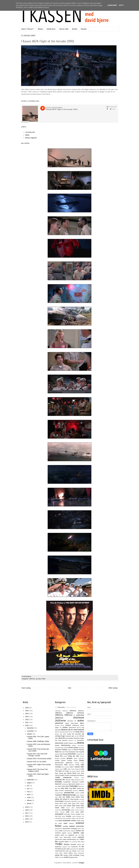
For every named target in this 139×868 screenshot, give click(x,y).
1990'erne (32, 679)
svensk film (59, 839)
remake (69, 816)
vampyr (74, 851)
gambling (63, 758)
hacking (77, 763)
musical (77, 793)
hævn (72, 767)
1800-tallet (58, 711)
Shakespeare (59, 829)
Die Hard (58, 740)
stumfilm (74, 837)
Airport (67, 723)
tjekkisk (79, 844)
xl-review (76, 855)
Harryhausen (59, 765)
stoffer (61, 837)
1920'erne (65, 711)
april (29, 795)
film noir (62, 752)
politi (68, 812)
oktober (30, 734)
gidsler (76, 758)
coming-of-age (60, 736)
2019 (27, 807)
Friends (82, 756)
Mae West (65, 788)
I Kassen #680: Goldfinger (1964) (38, 741)
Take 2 (78, 839)
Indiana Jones (59, 769)
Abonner (41, 29)
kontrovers (75, 782)
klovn (83, 780)
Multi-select (60, 707)
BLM (74, 732)
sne (83, 831)
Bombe (57, 734)
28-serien (70, 721)
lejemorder (72, 784)
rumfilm (73, 821)
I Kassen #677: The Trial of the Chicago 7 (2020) (37, 755)
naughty (82, 795)
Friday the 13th (73, 756)
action (81, 721)
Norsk (78, 797)
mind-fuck (75, 791)
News (73, 797)
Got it (121, 5)
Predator (73, 814)
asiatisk (65, 727)
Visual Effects (68, 853)
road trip (78, 818)
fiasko (57, 752)
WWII (71, 855)
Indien (69, 769)
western (66, 855)
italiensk (78, 771)
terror (67, 842)
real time (58, 816)
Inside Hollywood (76, 769)
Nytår (82, 797)
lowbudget (74, 786)
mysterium (59, 795)
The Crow (81, 842)
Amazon (68, 725)
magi (70, 788)
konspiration (67, 782)
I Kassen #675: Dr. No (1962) (36, 762)
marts (29, 797)
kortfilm (82, 782)
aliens (82, 723)
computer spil (70, 736)
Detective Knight (79, 738)
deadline (71, 738)
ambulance (76, 725)
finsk (77, 752)
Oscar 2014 (59, 804)
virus (61, 853)
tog (83, 844)
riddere (74, 818)
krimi (60, 784)
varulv (79, 851)
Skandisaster (67, 829)
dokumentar (59, 743)
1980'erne (59, 715)
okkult (57, 799)
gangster (70, 758)
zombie (66, 857)
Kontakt (75, 29)
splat (82, 833)
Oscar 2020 (71, 806)
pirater (57, 812)
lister (60, 786)
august (29, 783)
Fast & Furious (79, 750)
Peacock (82, 810)
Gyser (81, 760)
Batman (57, 732)
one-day (82, 799)
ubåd (68, 849)
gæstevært (69, 763)
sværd (64, 839)
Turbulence (74, 847)
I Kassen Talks (64, 29)
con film (76, 736)
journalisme (80, 775)
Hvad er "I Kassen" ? (28, 29)
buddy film (71, 734)
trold (69, 847)
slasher (78, 831)
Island (74, 771)
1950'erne (58, 713)
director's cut (72, 740)
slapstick (73, 831)
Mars (74, 788)
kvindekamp (65, 784)
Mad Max (58, 788)
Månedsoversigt (69, 795)
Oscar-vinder (80, 808)
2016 (27, 816)
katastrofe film (60, 780)
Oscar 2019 (63, 806)
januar (29, 803)
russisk (78, 821)
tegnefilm (61, 842)
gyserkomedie (59, 763)
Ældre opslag (113, 688)
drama (81, 743)
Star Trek (78, 835)
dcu (67, 738)
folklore (57, 754)
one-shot (74, 801)
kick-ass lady (70, 780)
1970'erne (81, 713)
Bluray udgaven (31, 138)
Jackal (61, 773)
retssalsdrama (59, 818)
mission (81, 790)
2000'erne (59, 718)
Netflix (68, 797)
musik (82, 793)
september (31, 780)
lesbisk (78, 784)
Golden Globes (60, 761)
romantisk (66, 821)
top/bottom (58, 847)
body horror (80, 732)
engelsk (66, 748)
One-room (67, 801)
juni (28, 789)
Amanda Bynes (60, 725)
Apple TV (58, 728)
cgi (37, 679)
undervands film (60, 851)
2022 (27, 719)
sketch (79, 829)
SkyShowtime (67, 831)
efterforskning (66, 745)
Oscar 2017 (76, 804)
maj (28, 792)
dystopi (57, 745)
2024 (27, 714)
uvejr (67, 851)
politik (72, 812)
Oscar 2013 (81, 801)
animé (82, 725)
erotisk (71, 748)
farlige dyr (70, 750)
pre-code (67, 814)
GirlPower (81, 758)
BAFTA (79, 728)
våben (75, 853)
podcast (62, 812)
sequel (72, 826)
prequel (78, 814)
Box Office (63, 734)
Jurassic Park (79, 778)
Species (70, 833)
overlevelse (58, 810)
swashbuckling (71, 839)
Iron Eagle (66, 771)
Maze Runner (59, 791)
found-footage (64, 754)
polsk (77, 812)
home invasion (65, 767)
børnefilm (78, 734)
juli (28, 786)
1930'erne (73, 711)
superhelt (81, 837)
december (31, 728)
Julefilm (58, 777)
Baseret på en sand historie (73, 730)
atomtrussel (72, 728)
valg (70, 851)
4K (75, 721)
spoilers (57, 835)
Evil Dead (81, 748)
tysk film (64, 849)
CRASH (82, 736)
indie (65, 769)
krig (39, 679)
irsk (71, 771)
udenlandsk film (74, 849)
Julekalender (67, 777)
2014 (27, 822)
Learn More (112, 5)
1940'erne (81, 711)
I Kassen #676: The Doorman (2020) (39, 759)
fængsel (57, 758)
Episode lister (51, 29)
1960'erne (69, 713)
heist (66, 765)
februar (30, 800)
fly (83, 752)
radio (83, 814)
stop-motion (67, 837)
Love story (65, 786)
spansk (64, 833)
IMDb (27, 135)
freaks (65, 756)
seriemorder (80, 826)
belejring (62, 732)
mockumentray (59, 793)
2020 (27, 725)
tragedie (65, 847)
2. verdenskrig (79, 715)
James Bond (72, 773)
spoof (62, 835)
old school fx (65, 799)
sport (66, 835)
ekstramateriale (59, 748)
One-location (59, 801)
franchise (72, 754)
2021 (27, 722)
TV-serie (58, 849)
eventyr (76, 748)
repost (74, 816)
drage (75, 743)
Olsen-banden (74, 799)
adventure (59, 723)
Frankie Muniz (80, 754)
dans (57, 738)
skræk (61, 831)
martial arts (80, 788)
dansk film (62, 738)
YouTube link (30, 132)
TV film (81, 847)
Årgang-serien (73, 857)
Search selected (71, 707)
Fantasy (64, 750)
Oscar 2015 (67, 804)
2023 (27, 717)
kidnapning (77, 780)
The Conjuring (73, 842)
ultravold (81, 849)
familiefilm (58, 750)
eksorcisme (81, 745)
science (72, 823)
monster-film (69, 793)
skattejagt (74, 829)
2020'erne (60, 721)
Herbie (77, 765)
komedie (58, 782)
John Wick (81, 773)
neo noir (62, 797)
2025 (27, 711)
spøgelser (71, 835)
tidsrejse (67, 844)
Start (69, 688)
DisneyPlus (81, 740)
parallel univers (75, 810)
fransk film (59, 756)
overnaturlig (66, 810)
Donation (84, 29)
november (31, 731)
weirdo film (59, 855)
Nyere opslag (26, 688)
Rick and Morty (67, 818)
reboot (64, 816)
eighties (74, 745)
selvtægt (65, 826)
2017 (27, 813)
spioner (76, 833)
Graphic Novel (72, 761)
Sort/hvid (58, 833)
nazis (56, 797)
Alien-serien (75, 723)
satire (65, 823)
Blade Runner (69, 732)
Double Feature (68, 743)
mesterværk (68, 791)
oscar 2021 (80, 806)
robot (60, 821)
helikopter (72, 765)
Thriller (43, 679)
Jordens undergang (71, 775)
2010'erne (79, 718)
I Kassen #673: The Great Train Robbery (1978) (37, 770)
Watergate (81, 853)
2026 (27, 708)
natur (78, 795)
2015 (27, 819)
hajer (83, 763)
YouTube (61, 857)
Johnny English (60, 775)
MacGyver (81, 786)
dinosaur (65, 740)
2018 (27, 810)
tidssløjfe (73, 844)
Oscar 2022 (60, 808)
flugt (81, 752)
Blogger (82, 863)
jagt (65, 773)
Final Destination (70, 752)
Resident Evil (80, 816)
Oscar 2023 (70, 808)
